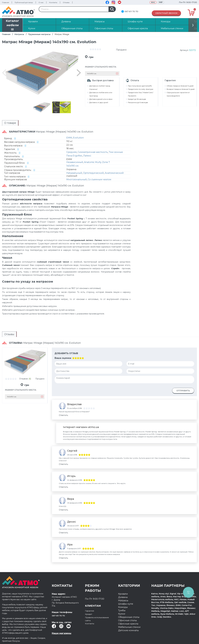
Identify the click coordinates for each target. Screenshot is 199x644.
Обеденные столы (129, 617)
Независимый (75, 162)
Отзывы (66, 2)
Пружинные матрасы (39, 34)
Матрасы (19, 34)
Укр (161, 2)
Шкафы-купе (126, 604)
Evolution (78, 138)
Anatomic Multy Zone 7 (97, 162)
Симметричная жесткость (93, 152)
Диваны (123, 597)
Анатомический (114, 173)
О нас (41, 2)
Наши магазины (62, 633)
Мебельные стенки (129, 627)
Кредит (89, 614)
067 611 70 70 (131, 11)
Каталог (12, 25)
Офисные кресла (128, 624)
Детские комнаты (128, 630)
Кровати (123, 594)
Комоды (123, 607)
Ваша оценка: (63, 358)
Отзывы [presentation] (9, 334)
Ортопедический (93, 173)
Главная (6, 2)
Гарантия (90, 611)
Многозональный (77, 179)
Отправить (183, 391)
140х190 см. (73, 166)
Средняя (72, 152)
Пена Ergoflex (74, 156)
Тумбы (122, 610)
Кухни (122, 614)
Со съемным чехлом (99, 179)
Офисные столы (127, 620)
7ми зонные (116, 152)
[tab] (10, 123)
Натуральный (74, 173)
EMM (69, 138)
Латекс (87, 156)
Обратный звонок (166, 13)
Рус (153, 2)
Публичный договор (24, 2)
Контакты (53, 2)
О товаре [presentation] (10, 123)
